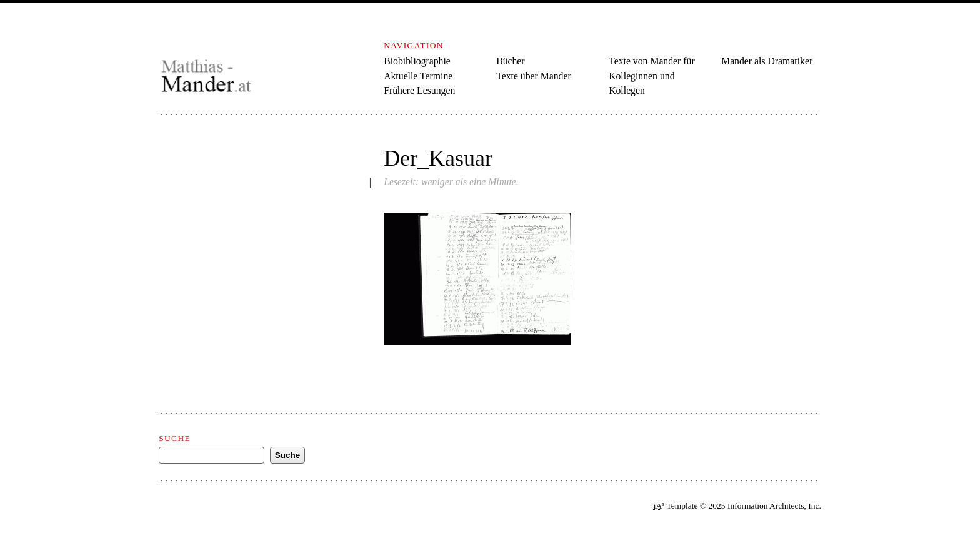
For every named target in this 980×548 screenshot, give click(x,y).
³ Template (676, 506)
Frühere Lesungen (419, 90)
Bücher (510, 61)
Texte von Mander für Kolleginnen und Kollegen (652, 76)
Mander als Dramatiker (767, 61)
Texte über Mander (534, 76)
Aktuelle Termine (418, 76)
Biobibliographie (417, 61)
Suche (175, 438)
